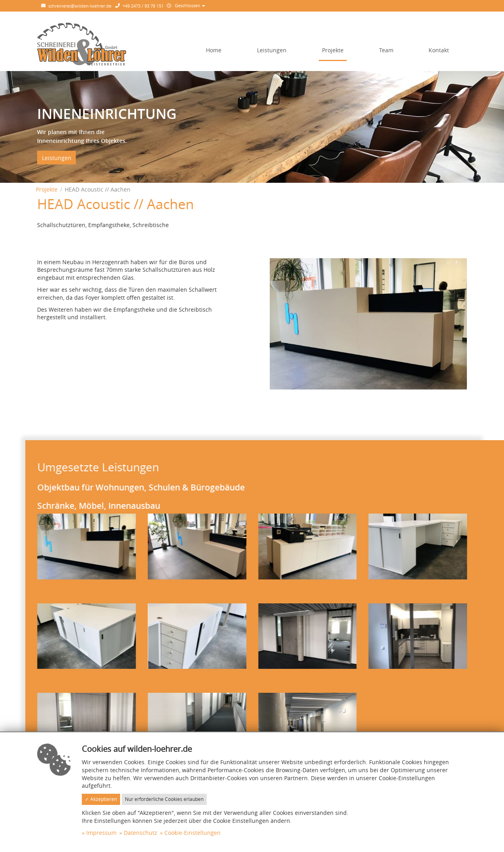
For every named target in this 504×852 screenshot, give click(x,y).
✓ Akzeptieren (101, 799)
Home (214, 50)
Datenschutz (140, 833)
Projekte (333, 50)
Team (386, 50)
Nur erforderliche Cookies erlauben (164, 799)
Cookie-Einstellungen (193, 833)
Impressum (101, 833)
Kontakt (439, 50)
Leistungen (272, 50)
